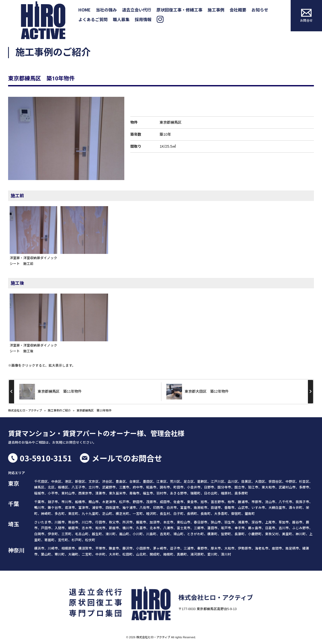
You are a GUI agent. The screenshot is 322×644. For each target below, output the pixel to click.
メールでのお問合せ (127, 458)
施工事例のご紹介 (59, 410)
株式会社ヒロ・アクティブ (25, 410)
